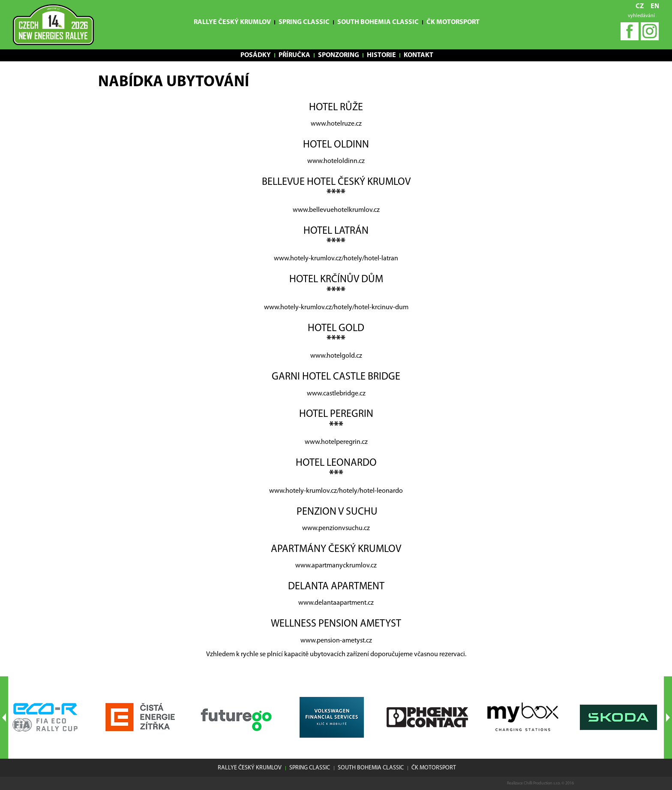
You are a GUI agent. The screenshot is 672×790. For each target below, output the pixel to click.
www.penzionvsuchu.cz (336, 528)
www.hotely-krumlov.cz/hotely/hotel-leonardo (336, 491)
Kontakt (418, 55)
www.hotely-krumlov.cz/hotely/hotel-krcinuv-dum (336, 308)
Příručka (294, 55)
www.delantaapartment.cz (336, 603)
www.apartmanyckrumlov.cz (336, 566)
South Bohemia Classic (378, 22)
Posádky (256, 55)
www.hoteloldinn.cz (336, 161)
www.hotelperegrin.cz (336, 442)
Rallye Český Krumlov (232, 22)
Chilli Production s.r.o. (542, 783)
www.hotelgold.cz (336, 356)
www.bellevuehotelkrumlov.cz (336, 210)
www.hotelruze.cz (336, 124)
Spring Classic (304, 22)
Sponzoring (339, 55)
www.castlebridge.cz (336, 394)
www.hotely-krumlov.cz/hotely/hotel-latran (336, 259)
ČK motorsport (453, 22)
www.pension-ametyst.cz (336, 641)
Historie (381, 55)
